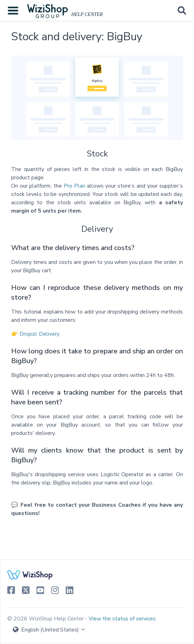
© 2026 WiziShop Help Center (46, 619)
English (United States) (49, 630)
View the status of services (122, 619)
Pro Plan (74, 186)
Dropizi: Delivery (39, 334)
